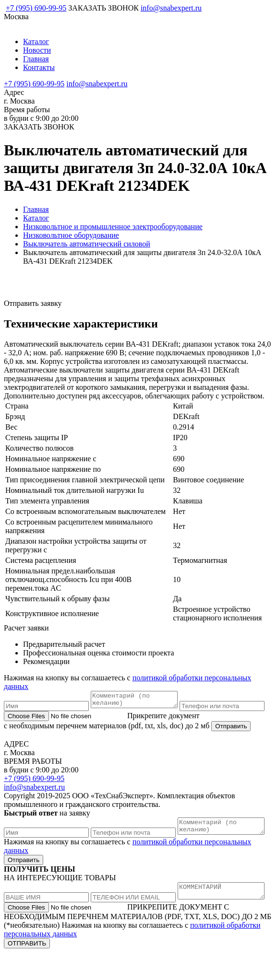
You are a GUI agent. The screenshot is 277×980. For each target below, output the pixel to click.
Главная (36, 59)
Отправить (231, 739)
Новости (37, 50)
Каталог (36, 41)
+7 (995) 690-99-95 (36, 8)
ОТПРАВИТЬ (27, 971)
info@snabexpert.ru (171, 8)
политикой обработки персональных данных (127, 962)
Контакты (39, 67)
